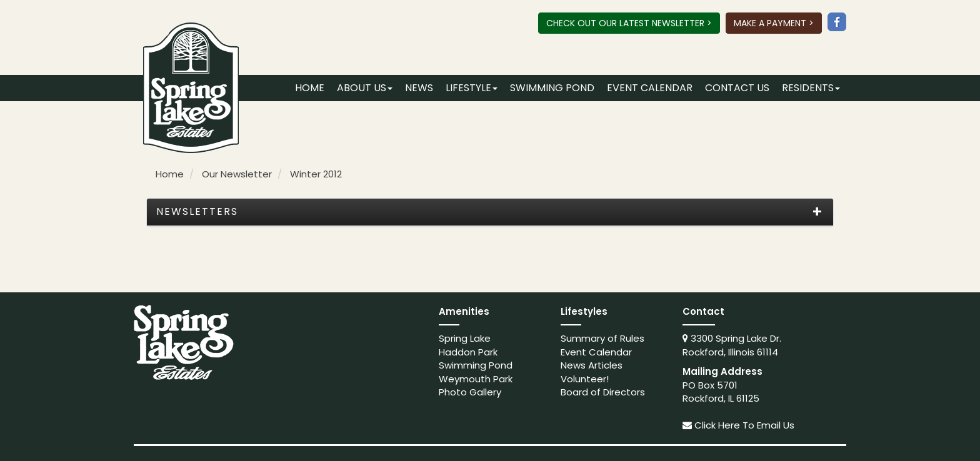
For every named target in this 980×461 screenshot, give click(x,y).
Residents (811, 88)
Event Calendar (650, 88)
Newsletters (197, 212)
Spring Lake (465, 338)
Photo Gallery (470, 392)
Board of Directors (603, 392)
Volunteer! (585, 379)
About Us (365, 88)
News (419, 88)
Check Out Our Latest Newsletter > (629, 23)
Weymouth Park (476, 379)
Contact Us (737, 88)
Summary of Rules (602, 338)
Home (310, 88)
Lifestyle (472, 88)
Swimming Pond (552, 88)
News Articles (592, 365)
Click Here (717, 425)
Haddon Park (468, 352)
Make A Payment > (774, 23)
